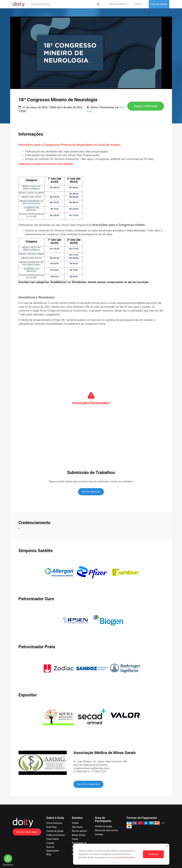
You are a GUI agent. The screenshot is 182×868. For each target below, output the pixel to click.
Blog (49, 854)
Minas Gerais (79, 835)
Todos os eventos (117, 4)
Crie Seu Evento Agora (27, 832)
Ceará (75, 839)
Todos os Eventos (55, 835)
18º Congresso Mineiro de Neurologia (58, 100)
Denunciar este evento (106, 830)
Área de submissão (91, 492)
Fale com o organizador (88, 784)
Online (75, 823)
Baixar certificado (146, 106)
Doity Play (51, 827)
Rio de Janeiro (79, 831)
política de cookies (127, 858)
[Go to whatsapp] (8, 859)
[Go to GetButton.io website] (8, 865)
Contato (50, 843)
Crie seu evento (159, 4)
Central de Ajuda (55, 831)
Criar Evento (52, 839)
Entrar (138, 4)
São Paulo (77, 827)
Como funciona (54, 823)
